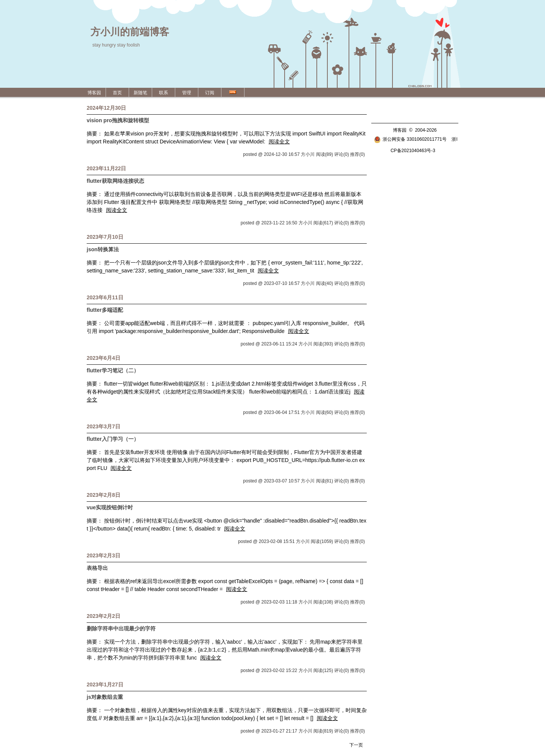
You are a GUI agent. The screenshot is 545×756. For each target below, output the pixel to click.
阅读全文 (279, 142)
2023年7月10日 (105, 237)
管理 (187, 93)
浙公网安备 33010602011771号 (410, 139)
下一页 (356, 745)
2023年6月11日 (105, 297)
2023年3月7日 (104, 426)
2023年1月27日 (105, 684)
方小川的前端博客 (130, 32)
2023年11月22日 (106, 168)
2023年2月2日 (104, 616)
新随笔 (140, 93)
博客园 (94, 93)
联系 (163, 93)
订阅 (210, 93)
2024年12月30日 (106, 108)
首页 (117, 93)
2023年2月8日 (104, 495)
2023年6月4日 (104, 358)
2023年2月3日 (104, 555)
